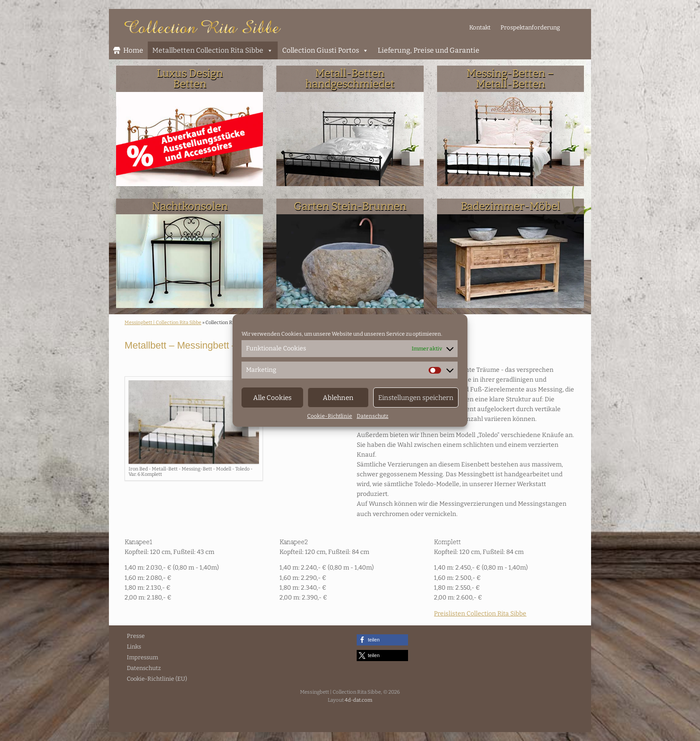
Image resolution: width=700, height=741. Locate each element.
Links (134, 647)
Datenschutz (373, 416)
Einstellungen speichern (416, 398)
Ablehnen (338, 398)
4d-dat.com (358, 700)
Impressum (142, 657)
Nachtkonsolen (190, 206)
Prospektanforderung (530, 27)
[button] (382, 640)
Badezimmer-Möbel (510, 206)
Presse (136, 636)
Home (133, 50)
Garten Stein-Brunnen (350, 206)
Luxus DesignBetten (190, 79)
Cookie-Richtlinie (330, 416)
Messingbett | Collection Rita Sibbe (163, 323)
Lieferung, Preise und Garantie (429, 50)
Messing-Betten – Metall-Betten (510, 79)
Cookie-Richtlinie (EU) (157, 679)
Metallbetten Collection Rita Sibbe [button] (213, 50)
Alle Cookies (272, 398)
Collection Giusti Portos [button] (325, 50)
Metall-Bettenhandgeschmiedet (350, 79)
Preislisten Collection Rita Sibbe (480, 614)
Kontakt (480, 27)
